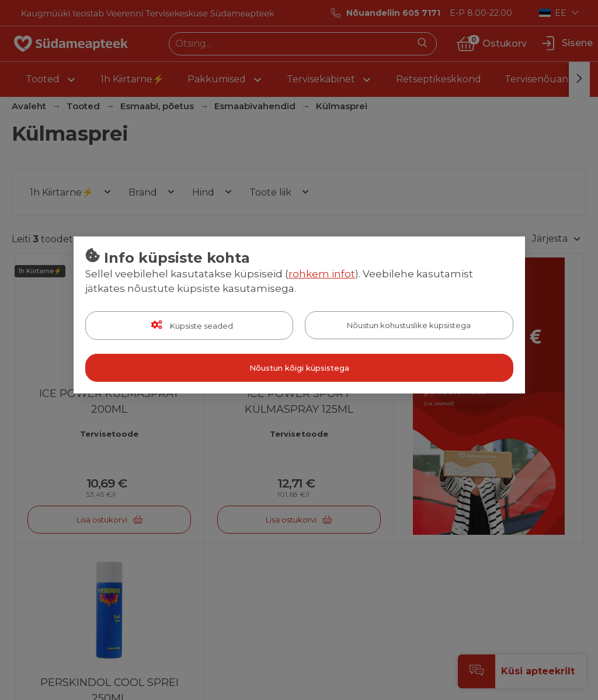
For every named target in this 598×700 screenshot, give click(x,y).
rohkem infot (322, 274)
